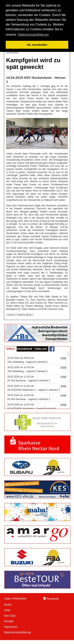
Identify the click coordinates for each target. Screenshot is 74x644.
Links (7, 610)
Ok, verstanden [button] (37, 45)
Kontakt (9, 621)
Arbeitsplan (20, 598)
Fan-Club (10, 616)
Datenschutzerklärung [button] (33, 35)
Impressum (11, 627)
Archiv (8, 605)
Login (7, 598)
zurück (11, 314)
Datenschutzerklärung (17, 632)
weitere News (25, 314)
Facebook (51, 599)
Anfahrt (64, 358)
